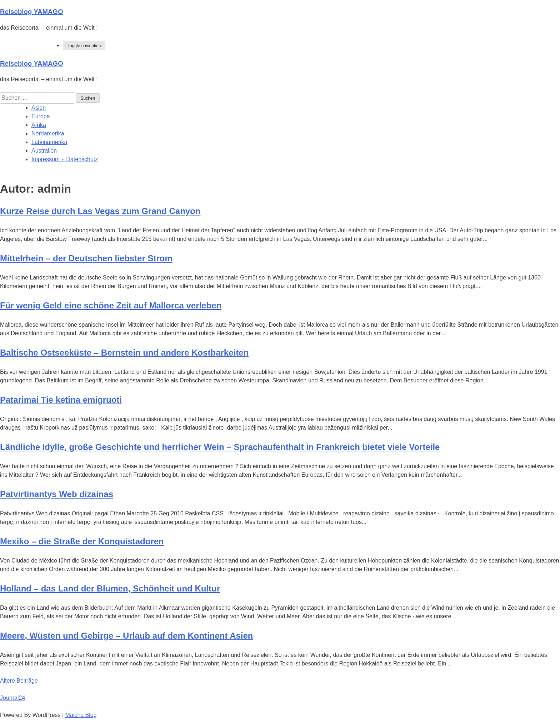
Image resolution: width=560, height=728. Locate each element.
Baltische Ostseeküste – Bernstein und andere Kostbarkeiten (124, 353)
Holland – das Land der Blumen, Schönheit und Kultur (110, 588)
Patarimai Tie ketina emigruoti (61, 400)
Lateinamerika (49, 142)
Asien (39, 108)
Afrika (39, 125)
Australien (44, 151)
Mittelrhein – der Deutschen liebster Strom (86, 258)
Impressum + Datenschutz (65, 159)
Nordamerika (48, 133)
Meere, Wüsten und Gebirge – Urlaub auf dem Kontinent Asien (127, 636)
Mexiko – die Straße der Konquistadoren (82, 541)
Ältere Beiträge (19, 681)
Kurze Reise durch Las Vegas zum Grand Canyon (100, 211)
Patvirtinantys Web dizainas (57, 494)
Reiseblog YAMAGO (32, 12)
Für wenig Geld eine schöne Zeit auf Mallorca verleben (111, 305)
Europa (41, 116)
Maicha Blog (81, 715)
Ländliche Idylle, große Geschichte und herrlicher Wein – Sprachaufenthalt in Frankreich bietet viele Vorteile (220, 447)
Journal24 (12, 698)
